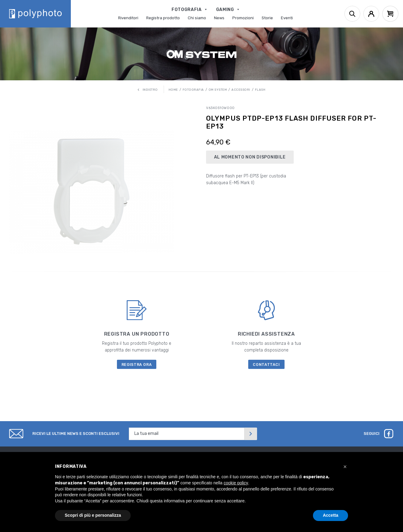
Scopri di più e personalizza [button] (93, 515)
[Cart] (390, 14)
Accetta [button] (330, 515)
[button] (345, 467)
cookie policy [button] (236, 483)
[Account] (371, 14)
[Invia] (251, 434)
